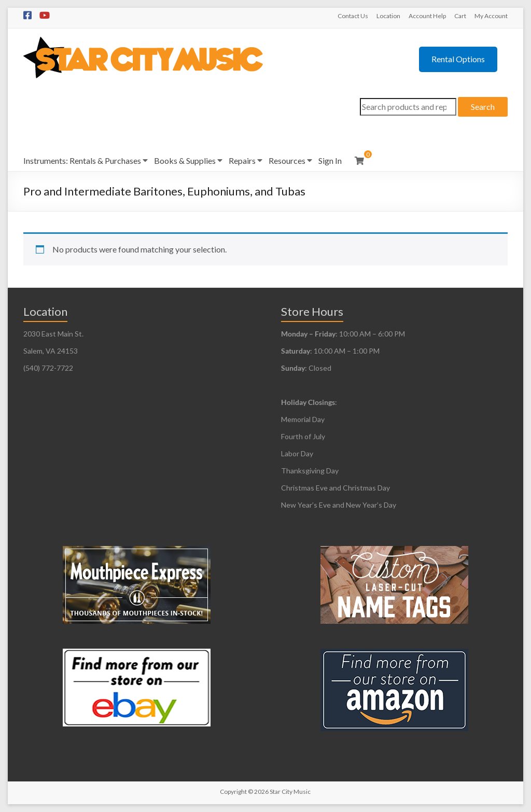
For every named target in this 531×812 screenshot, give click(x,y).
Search (483, 107)
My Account (491, 16)
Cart (460, 16)
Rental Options (458, 59)
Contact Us (353, 16)
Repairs (242, 160)
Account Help (427, 16)
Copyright (233, 792)
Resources (287, 160)
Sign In (330, 160)
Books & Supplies (185, 160)
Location (388, 16)
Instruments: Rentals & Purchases (82, 160)
